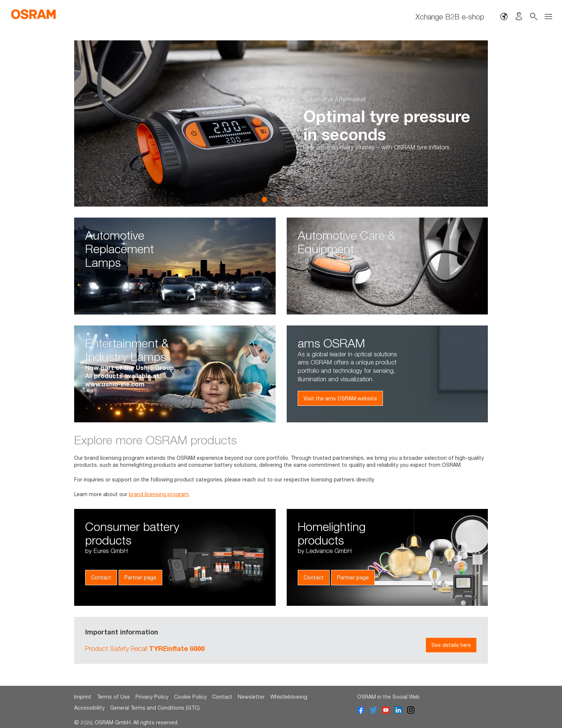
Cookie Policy (190, 697)
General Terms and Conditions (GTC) (155, 708)
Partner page (140, 577)
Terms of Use (113, 697)
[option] (281, 123)
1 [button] (265, 199)
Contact (101, 577)
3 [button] (294, 199)
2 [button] (279, 199)
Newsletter (251, 697)
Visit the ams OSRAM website (340, 398)
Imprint (83, 697)
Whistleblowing (289, 697)
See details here (451, 645)
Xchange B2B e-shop (450, 17)
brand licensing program (159, 494)
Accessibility (89, 708)
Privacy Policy (152, 697)
